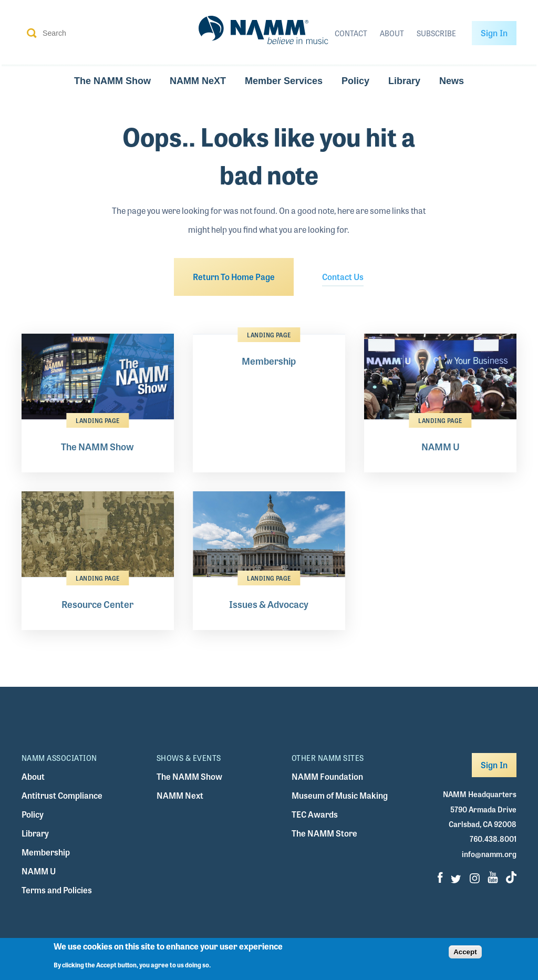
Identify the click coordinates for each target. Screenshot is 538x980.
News (452, 81)
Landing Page (97, 420)
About (392, 33)
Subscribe (436, 33)
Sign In (494, 33)
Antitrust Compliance (62, 795)
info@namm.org (489, 854)
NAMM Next (180, 795)
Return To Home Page (234, 277)
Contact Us (343, 277)
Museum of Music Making (340, 795)
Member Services (284, 81)
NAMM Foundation (327, 776)
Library (404, 81)
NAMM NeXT (198, 81)
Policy (355, 81)
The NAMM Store (324, 833)
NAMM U (39, 871)
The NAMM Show (112, 81)
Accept (465, 955)
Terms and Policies (57, 890)
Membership (46, 852)
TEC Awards (315, 814)
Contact (351, 33)
